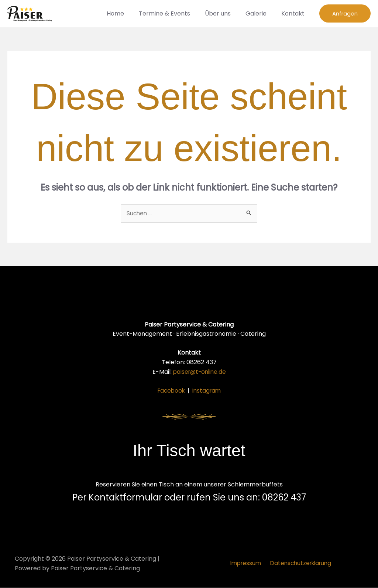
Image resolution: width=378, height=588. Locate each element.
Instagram (207, 391)
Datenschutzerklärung (300, 564)
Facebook (170, 391)
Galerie (260, 13)
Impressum (245, 564)
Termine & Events (175, 13)
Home (129, 13)
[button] (345, 13)
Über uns (225, 13)
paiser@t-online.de (200, 372)
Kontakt (294, 13)
